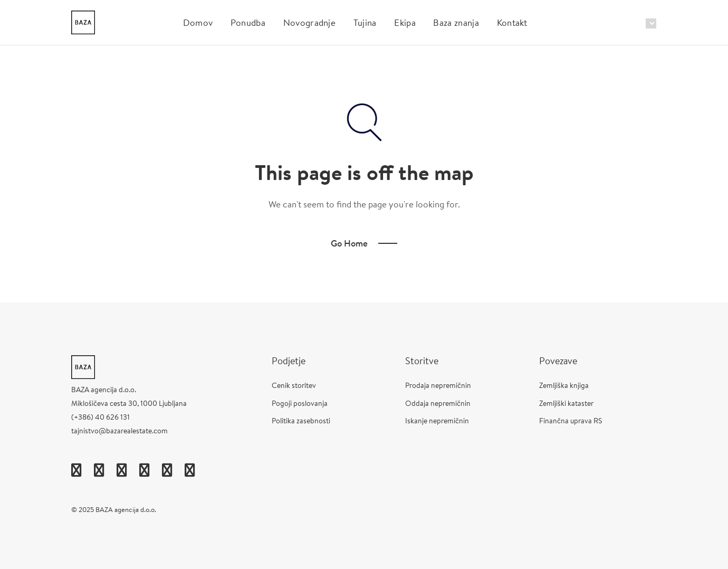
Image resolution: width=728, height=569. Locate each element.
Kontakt (512, 22)
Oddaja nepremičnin (438, 403)
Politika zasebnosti (301, 421)
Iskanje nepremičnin (437, 421)
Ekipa (405, 22)
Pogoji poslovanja (300, 403)
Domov (198, 22)
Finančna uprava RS (571, 421)
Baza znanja (456, 22)
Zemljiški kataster (566, 403)
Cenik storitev (294, 385)
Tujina (365, 22)
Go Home (349, 243)
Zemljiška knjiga (564, 385)
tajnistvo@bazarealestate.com (119, 431)
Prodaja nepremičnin (438, 385)
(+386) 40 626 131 (100, 417)
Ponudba (248, 22)
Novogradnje (310, 22)
